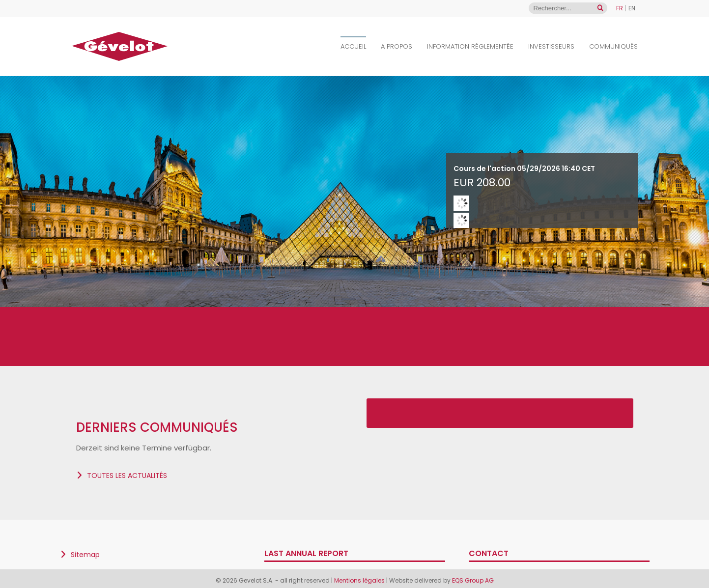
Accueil (353, 46)
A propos (397, 46)
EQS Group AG (473, 580)
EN (632, 8)
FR (620, 8)
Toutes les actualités (127, 476)
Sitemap (85, 555)
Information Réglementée (470, 46)
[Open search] (600, 8)
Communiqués (613, 46)
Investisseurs (551, 46)
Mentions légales (360, 580)
